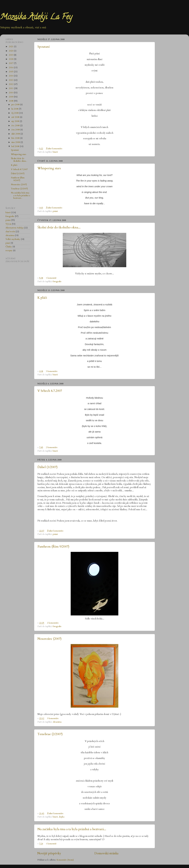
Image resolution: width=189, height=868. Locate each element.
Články (9, 247)
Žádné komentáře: (55, 149)
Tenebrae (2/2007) (50, 734)
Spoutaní (44, 47)
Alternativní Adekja (15, 228)
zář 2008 (16, 117)
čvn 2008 (16, 130)
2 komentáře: (52, 447)
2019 (11, 55)
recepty (9, 250)
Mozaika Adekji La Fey (36, 18)
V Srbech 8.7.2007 (50, 391)
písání (55, 211)
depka (62, 817)
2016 (11, 68)
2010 (11, 93)
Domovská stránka (106, 853)
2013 (11, 80)
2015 (11, 72)
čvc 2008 (16, 126)
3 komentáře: (52, 371)
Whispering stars (49, 168)
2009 (11, 97)
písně (8, 243)
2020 (11, 51)
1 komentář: (52, 278)
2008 (11, 101)
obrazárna (57, 722)
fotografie (57, 281)
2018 (11, 59)
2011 (11, 88)
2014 (11, 76)
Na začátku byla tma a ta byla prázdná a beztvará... (72, 829)
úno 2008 (16, 142)
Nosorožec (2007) (49, 639)
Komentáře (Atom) (65, 860)
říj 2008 (15, 113)
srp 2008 (16, 121)
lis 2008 (15, 109)
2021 (11, 47)
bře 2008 (16, 138)
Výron (8, 224)
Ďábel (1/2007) (47, 467)
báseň (55, 152)
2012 (11, 84)
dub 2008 (16, 134)
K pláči (42, 298)
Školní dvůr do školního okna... (59, 227)
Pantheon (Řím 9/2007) (53, 547)
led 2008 (16, 146)
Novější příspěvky (49, 853)
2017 (11, 63)
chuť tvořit (10, 232)
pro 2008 (16, 105)
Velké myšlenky (13, 239)
